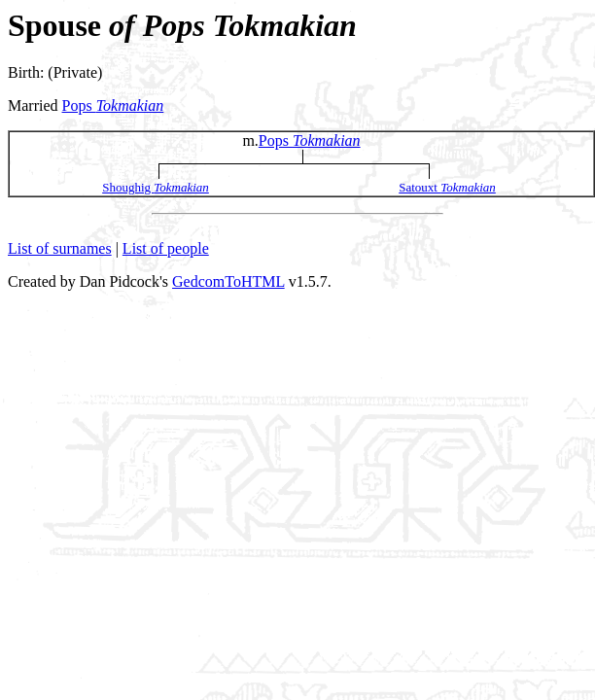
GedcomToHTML (228, 281)
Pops (113, 105)
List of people (166, 248)
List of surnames (60, 248)
